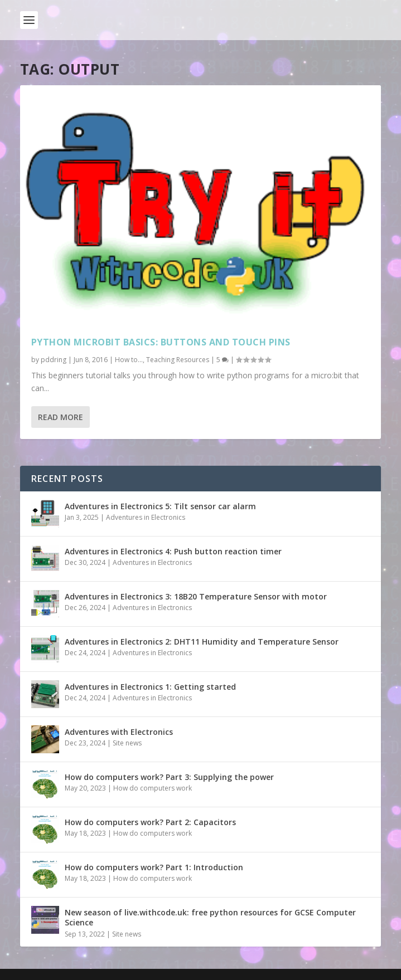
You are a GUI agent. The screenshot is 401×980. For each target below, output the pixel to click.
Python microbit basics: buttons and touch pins (161, 342)
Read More (61, 417)
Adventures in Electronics (146, 517)
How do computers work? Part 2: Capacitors (150, 822)
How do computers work (153, 788)
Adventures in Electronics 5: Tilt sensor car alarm (160, 506)
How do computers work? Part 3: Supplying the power (169, 777)
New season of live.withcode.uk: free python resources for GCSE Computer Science (210, 917)
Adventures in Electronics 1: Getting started (150, 687)
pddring (54, 360)
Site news (127, 743)
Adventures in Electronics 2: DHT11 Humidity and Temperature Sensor (202, 642)
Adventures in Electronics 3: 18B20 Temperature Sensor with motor (196, 596)
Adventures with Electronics (119, 732)
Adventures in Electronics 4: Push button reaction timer (173, 551)
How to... (129, 360)
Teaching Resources (178, 360)
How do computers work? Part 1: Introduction (154, 867)
